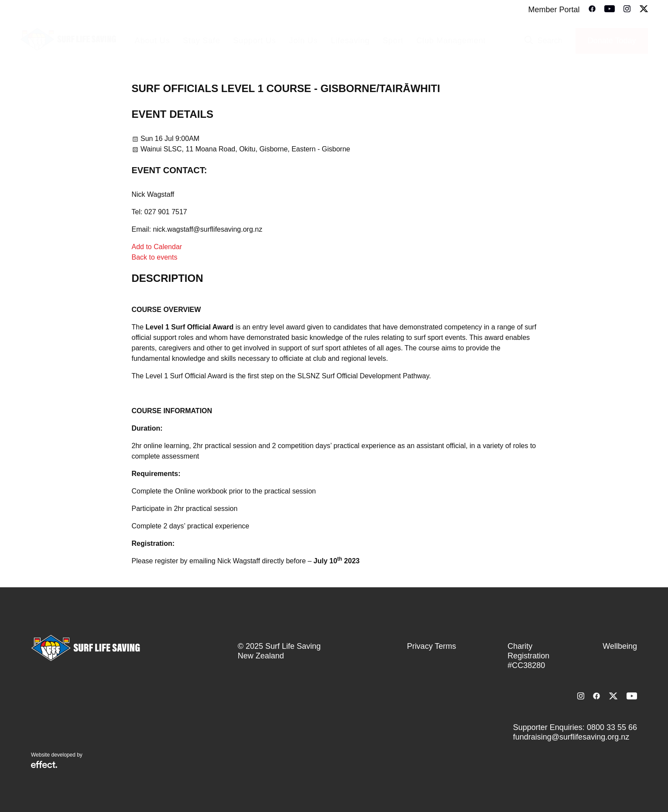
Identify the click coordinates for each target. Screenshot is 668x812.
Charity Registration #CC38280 (528, 656)
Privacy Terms (432, 646)
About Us (152, 41)
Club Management (451, 41)
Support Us (255, 41)
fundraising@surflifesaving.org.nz (571, 737)
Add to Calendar (157, 247)
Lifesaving (350, 41)
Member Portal (554, 10)
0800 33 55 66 (612, 727)
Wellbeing (620, 646)
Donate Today (612, 41)
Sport (393, 41)
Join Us (304, 41)
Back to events (155, 257)
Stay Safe (201, 41)
